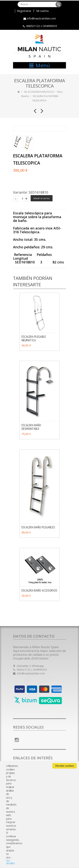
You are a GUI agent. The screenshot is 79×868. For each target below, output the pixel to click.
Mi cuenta (42, 11)
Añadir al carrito (42, 198)
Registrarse (24, 11)
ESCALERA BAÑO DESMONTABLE (31, 427)
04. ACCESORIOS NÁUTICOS (39, 92)
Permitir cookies (65, 766)
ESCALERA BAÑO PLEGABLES (38, 527)
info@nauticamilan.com (41, 18)
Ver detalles (10, 862)
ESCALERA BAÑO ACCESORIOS (39, 590)
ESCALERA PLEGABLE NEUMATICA (34, 338)
